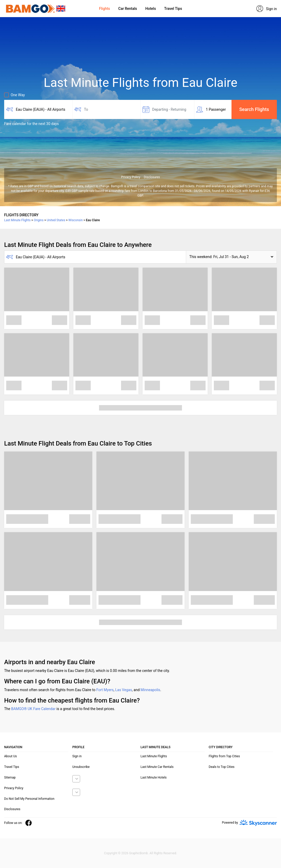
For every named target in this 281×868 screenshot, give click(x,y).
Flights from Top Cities (224, 756)
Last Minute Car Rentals (157, 767)
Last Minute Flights (154, 756)
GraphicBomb (139, 853)
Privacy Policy (131, 177)
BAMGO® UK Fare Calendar (33, 709)
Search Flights (254, 109)
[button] (231, 257)
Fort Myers (105, 690)
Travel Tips (173, 9)
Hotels (151, 9)
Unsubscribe (81, 767)
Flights (104, 9)
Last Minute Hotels (154, 777)
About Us (10, 756)
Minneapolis (150, 690)
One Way (15, 95)
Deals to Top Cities (222, 767)
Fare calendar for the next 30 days (31, 124)
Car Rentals (128, 9)
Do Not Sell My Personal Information (29, 799)
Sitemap (10, 777)
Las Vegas (124, 690)
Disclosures (152, 177)
